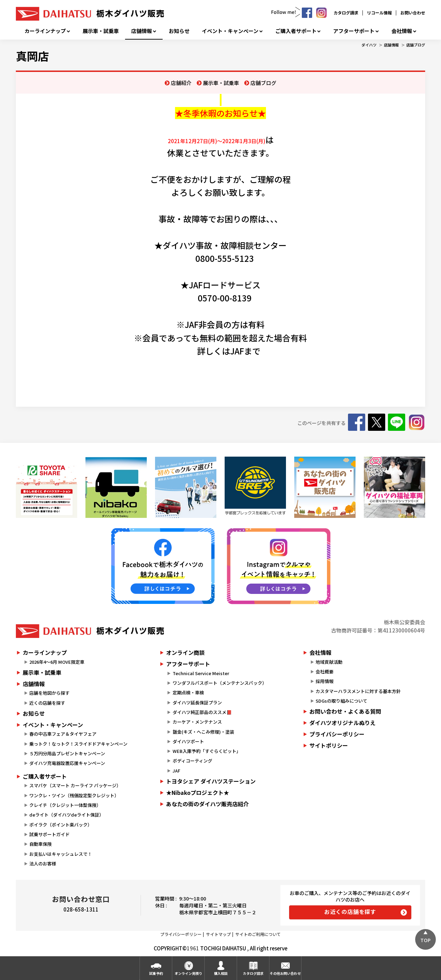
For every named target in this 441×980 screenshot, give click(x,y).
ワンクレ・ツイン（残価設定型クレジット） (74, 795)
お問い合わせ (413, 13)
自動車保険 (40, 844)
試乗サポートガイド (49, 834)
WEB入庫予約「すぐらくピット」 (207, 751)
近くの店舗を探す (47, 703)
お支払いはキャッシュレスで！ (61, 854)
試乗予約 (156, 973)
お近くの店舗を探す (350, 912)
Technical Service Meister (201, 673)
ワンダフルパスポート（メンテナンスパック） (220, 683)
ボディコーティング (192, 761)
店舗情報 (142, 31)
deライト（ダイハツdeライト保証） (66, 815)
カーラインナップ (45, 31)
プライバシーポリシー (337, 734)
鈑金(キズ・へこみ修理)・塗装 (203, 732)
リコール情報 (379, 13)
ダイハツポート (188, 741)
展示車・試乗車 (101, 31)
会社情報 (402, 31)
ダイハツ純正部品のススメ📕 (202, 712)
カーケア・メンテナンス (197, 722)
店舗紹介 (181, 83)
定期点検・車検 (188, 693)
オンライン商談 (185, 652)
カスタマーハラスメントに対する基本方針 (358, 691)
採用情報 (325, 681)
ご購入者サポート (296, 31)
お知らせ (179, 31)
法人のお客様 (43, 864)
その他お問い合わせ (285, 973)
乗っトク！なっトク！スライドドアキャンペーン (78, 744)
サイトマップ (218, 934)
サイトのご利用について (258, 934)
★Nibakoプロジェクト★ (198, 792)
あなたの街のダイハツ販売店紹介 (207, 804)
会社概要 (325, 672)
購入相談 (221, 973)
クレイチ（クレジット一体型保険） (65, 805)
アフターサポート (354, 31)
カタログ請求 (346, 13)
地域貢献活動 (329, 662)
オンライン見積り (188, 973)
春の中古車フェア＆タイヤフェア (63, 734)
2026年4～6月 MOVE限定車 (57, 662)
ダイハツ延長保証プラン (197, 702)
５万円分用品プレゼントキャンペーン (67, 753)
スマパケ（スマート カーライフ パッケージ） (75, 785)
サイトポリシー (329, 745)
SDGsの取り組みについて (341, 701)
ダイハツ (369, 45)
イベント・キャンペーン (230, 31)
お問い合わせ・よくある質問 (345, 711)
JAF (176, 771)
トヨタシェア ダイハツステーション (211, 781)
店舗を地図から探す (49, 693)
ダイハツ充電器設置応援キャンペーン (67, 763)
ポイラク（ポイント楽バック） (61, 825)
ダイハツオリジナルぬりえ (342, 723)
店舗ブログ (416, 45)
